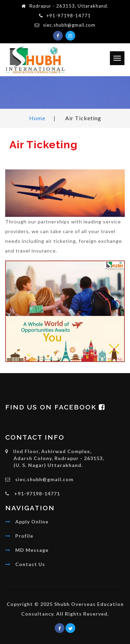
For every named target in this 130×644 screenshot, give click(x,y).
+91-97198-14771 (69, 16)
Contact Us (30, 564)
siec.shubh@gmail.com (69, 25)
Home (37, 118)
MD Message (32, 550)
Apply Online (32, 522)
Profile (24, 536)
